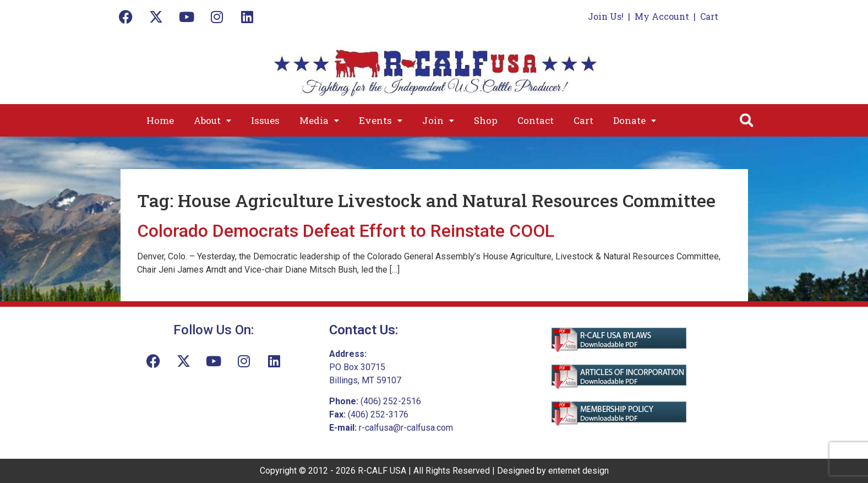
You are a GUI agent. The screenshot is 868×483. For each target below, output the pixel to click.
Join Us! (606, 16)
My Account (662, 16)
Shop (486, 120)
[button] (212, 120)
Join (438, 120)
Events (381, 120)
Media (319, 120)
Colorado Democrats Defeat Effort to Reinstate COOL (346, 231)
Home (160, 120)
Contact (536, 120)
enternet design (578, 471)
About (212, 120)
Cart (709, 16)
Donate (635, 120)
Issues (265, 120)
